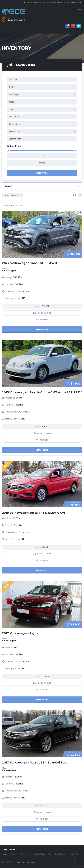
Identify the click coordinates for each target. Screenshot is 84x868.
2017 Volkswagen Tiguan (21, 633)
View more (42, 329)
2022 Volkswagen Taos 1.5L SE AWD (30, 263)
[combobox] (42, 80)
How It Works (40, 854)
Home (4, 854)
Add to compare (42, 313)
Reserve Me (42, 320)
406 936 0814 (16, 20)
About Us (14, 854)
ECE (9, 862)
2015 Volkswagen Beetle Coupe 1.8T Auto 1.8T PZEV (42, 392)
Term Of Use (60, 854)
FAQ (50, 854)
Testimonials (26, 854)
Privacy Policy (74, 854)
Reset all (42, 173)
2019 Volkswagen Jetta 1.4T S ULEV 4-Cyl (33, 513)
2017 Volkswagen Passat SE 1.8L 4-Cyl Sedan (36, 763)
